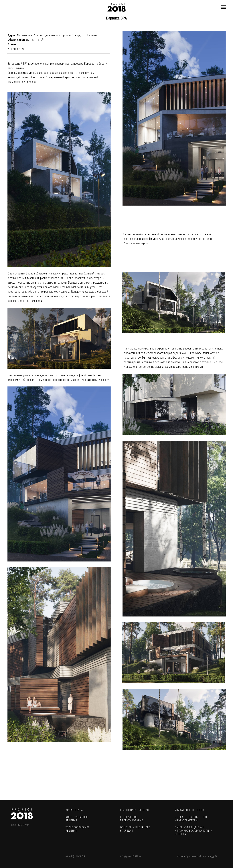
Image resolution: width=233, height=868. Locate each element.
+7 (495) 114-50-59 (75, 856)
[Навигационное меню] (223, 7)
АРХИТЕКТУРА (74, 810)
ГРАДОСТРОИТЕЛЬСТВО (135, 810)
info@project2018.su (131, 856)
